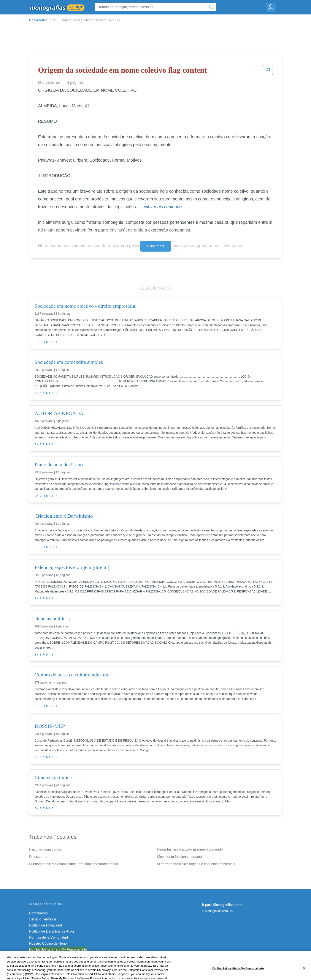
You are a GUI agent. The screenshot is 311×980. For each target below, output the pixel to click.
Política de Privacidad (46, 925)
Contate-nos (38, 913)
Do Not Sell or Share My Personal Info (58, 949)
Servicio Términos (43, 919)
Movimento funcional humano (179, 857)
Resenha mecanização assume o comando (190, 849)
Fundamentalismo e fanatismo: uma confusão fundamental (74, 864)
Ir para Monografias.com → (224, 905)
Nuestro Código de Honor (48, 943)
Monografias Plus (42, 20)
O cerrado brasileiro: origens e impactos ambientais (196, 864)
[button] (268, 71)
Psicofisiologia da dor (45, 849)
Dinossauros (39, 857)
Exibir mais (155, 246)
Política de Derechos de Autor (52, 931)
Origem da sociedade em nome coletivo (90, 20)
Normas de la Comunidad (48, 937)
